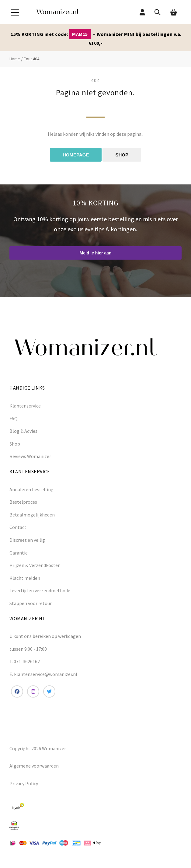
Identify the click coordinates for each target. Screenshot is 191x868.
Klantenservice (25, 406)
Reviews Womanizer (30, 456)
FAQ (14, 418)
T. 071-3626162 (25, 661)
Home (15, 59)
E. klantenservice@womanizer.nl (43, 674)
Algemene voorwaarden (34, 766)
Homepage (76, 155)
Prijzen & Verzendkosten (35, 565)
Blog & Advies (23, 431)
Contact (18, 527)
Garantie (19, 553)
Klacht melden (25, 578)
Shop (122, 155)
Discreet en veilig (27, 540)
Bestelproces (23, 502)
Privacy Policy (24, 783)
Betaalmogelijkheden (32, 515)
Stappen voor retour (31, 603)
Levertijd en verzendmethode (40, 590)
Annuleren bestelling (31, 489)
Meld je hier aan (95, 253)
